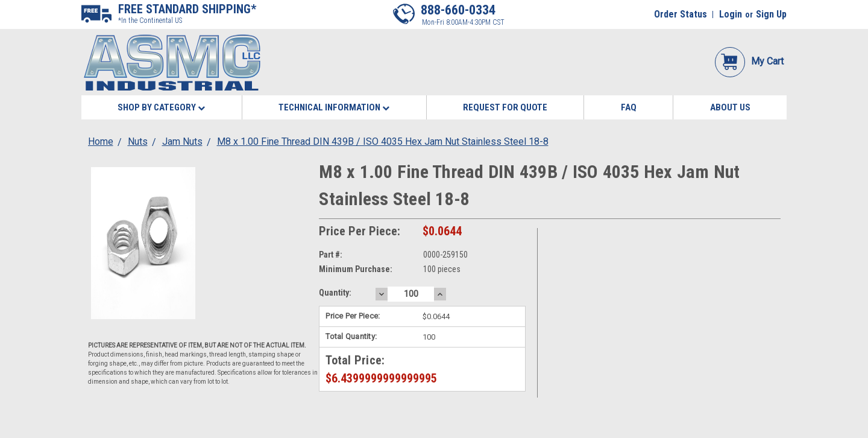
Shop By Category (161, 107)
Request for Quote (505, 107)
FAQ (629, 107)
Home (101, 141)
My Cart (749, 61)
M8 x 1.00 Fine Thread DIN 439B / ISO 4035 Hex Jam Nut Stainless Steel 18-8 (383, 141)
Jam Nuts (182, 141)
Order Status (681, 14)
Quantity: (335, 293)
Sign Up (771, 14)
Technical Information (334, 107)
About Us (730, 107)
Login (731, 14)
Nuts (138, 141)
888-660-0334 (458, 10)
